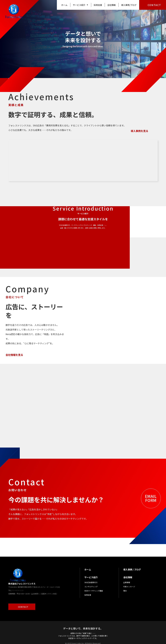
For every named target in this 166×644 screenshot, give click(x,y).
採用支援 (98, 5)
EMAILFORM (151, 492)
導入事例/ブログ (129, 5)
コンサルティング (91, 580)
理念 (125, 585)
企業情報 (127, 576)
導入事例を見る (139, 131)
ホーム (64, 5)
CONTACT (154, 5)
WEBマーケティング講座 (94, 585)
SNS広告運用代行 (91, 576)
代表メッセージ (129, 580)
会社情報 (112, 5)
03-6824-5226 (18, 584)
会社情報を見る (14, 342)
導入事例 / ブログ (132, 563)
